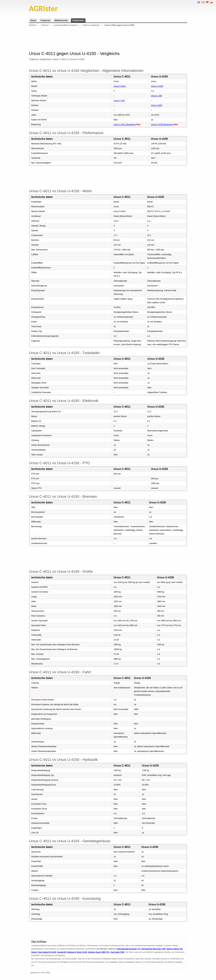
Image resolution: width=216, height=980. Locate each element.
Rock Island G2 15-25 (47, 952)
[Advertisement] (108, 39)
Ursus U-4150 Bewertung (162, 125)
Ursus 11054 (157, 105)
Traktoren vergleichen (91, 25)
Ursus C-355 (119, 101)
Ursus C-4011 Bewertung (125, 125)
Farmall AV (62, 952)
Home (33, 20)
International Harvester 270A (153, 949)
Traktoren (45, 20)
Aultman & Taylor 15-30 (77, 952)
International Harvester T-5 (129, 949)
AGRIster (33, 25)
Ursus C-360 (156, 96)
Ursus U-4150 (157, 86)
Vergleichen (78, 20)
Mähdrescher (61, 20)
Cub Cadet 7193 (117, 952)
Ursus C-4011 (120, 86)
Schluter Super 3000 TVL (99, 952)
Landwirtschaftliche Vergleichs (66, 25)
